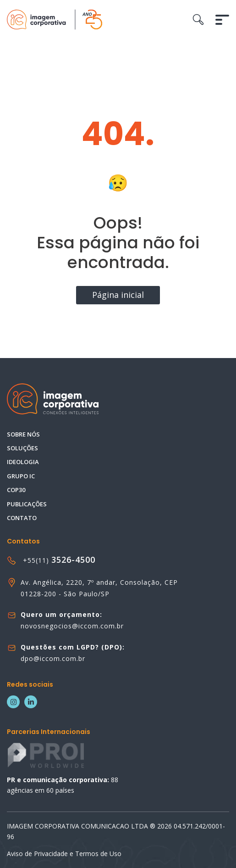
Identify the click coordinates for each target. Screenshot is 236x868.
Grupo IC (21, 476)
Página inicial (118, 295)
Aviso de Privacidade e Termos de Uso (64, 854)
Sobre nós (23, 434)
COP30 (16, 490)
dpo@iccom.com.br (53, 658)
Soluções (22, 448)
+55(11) (59, 560)
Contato (22, 518)
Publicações (27, 504)
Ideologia (23, 462)
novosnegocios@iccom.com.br (72, 626)
